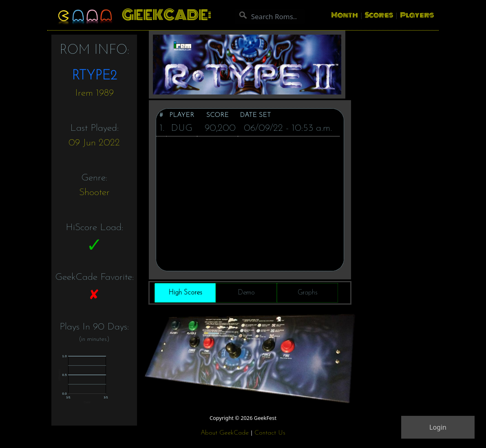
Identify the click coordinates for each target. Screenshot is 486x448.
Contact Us (270, 433)
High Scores (185, 293)
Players (417, 15)
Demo (246, 293)
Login (438, 427)
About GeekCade (225, 433)
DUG (182, 128)
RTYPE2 (94, 76)
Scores (379, 15)
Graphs (308, 293)
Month (345, 15)
